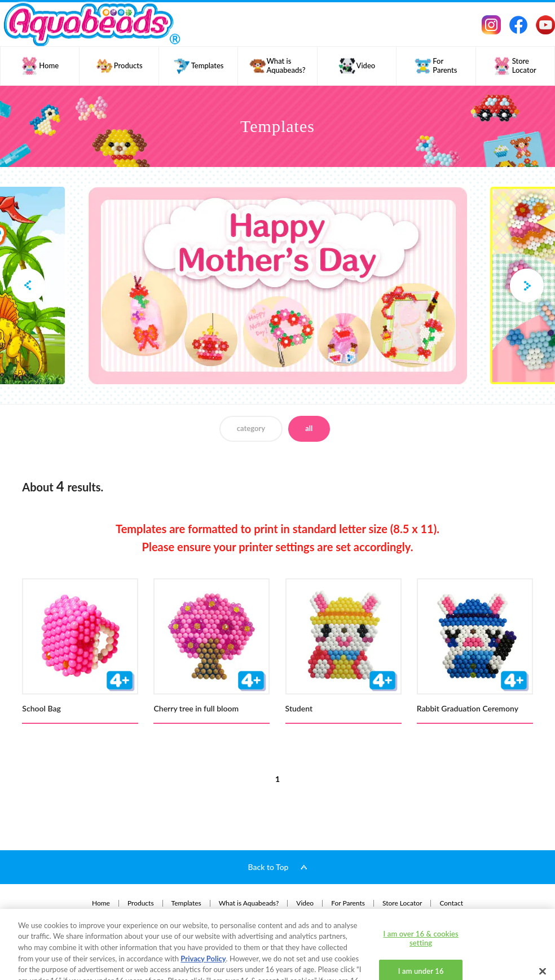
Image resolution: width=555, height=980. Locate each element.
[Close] (543, 932)
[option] (277, 285)
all (309, 428)
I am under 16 (421, 933)
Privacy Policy (203, 920)
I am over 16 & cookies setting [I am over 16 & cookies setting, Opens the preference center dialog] (421, 899)
